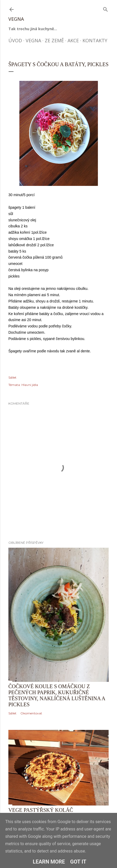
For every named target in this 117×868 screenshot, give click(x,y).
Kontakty (95, 40)
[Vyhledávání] (105, 8)
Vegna (16, 19)
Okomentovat (31, 713)
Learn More (49, 862)
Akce (73, 40)
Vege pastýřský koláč (41, 810)
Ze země (54, 40)
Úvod (15, 40)
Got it (78, 862)
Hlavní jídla (30, 385)
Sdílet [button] (12, 377)
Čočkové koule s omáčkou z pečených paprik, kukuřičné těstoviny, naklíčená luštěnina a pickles (57, 695)
